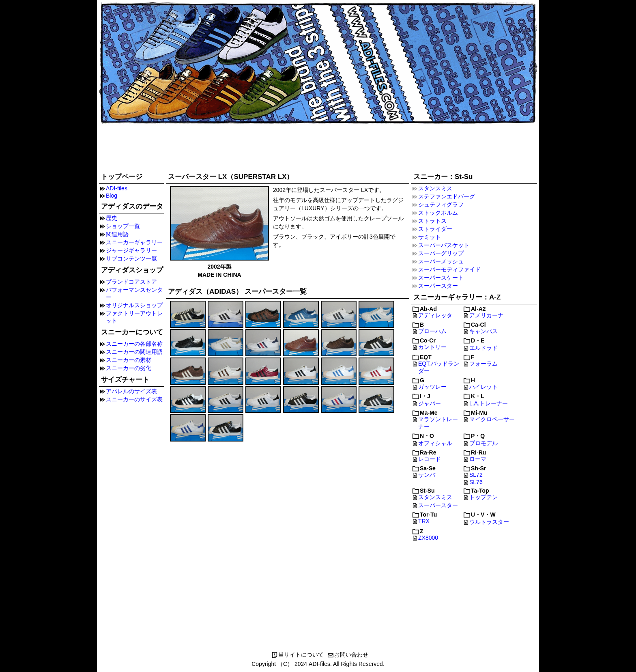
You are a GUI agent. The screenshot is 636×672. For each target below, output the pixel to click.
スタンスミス (435, 188)
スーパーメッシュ (441, 261)
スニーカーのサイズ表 (134, 399)
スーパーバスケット (444, 245)
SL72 (476, 475)
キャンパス (483, 331)
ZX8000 (428, 538)
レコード (430, 459)
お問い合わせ (351, 655)
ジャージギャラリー (131, 250)
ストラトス (432, 221)
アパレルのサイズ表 (131, 391)
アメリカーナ (486, 315)
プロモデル (483, 443)
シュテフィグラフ (441, 205)
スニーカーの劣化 (129, 368)
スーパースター (438, 286)
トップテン (483, 497)
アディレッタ (435, 315)
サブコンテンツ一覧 (131, 258)
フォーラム (483, 364)
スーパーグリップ (441, 253)
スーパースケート (441, 278)
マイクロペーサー (492, 419)
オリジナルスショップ (134, 305)
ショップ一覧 (123, 226)
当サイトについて (301, 655)
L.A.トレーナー (489, 403)
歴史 (112, 218)
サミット (430, 237)
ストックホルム (438, 213)
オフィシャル (435, 443)
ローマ (478, 459)
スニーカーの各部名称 (134, 344)
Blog (112, 196)
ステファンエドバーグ (447, 196)
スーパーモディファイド (449, 269)
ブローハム (432, 331)
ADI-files (117, 188)
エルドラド (483, 348)
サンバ (427, 475)
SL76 (476, 482)
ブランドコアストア (131, 282)
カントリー (432, 347)
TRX (424, 521)
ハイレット (483, 387)
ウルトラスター (489, 522)
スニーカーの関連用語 (134, 352)
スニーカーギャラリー (134, 242)
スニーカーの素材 (129, 360)
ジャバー (430, 403)
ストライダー (435, 229)
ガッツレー (432, 387)
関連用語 (117, 234)
